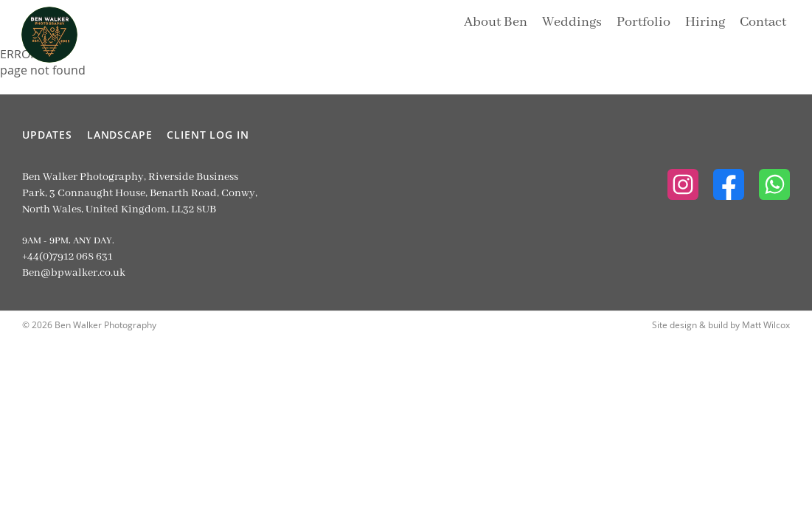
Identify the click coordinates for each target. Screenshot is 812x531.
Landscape (120, 135)
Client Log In (208, 135)
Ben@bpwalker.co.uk (74, 273)
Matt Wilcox (766, 324)
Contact (763, 22)
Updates (47, 135)
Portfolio (643, 22)
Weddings (572, 22)
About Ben (496, 22)
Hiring (705, 22)
